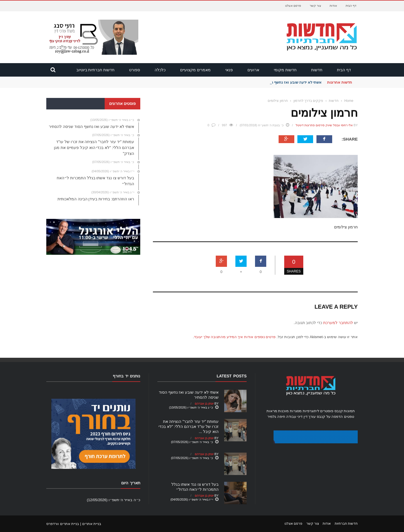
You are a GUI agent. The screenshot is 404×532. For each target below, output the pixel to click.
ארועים (253, 70)
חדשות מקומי (285, 70)
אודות (333, 6)
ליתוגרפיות (311, 411)
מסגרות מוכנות (290, 411)
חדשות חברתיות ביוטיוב (96, 70)
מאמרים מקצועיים (195, 70)
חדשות (317, 70)
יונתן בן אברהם (204, 403)
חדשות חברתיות (346, 524)
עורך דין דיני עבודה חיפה (296, 417)
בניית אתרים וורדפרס (63, 524)
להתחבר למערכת (338, 323)
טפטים (349, 417)
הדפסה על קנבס (330, 417)
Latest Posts (232, 376)
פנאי (229, 70)
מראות (272, 411)
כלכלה (160, 70)
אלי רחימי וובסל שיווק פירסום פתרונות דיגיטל (324, 125)
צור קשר (315, 6)
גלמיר (272, 417)
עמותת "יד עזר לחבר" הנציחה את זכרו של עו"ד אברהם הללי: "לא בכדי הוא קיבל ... (189, 426)
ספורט (135, 70)
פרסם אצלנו (293, 6)
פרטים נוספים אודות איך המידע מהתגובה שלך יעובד (235, 337)
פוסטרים (327, 411)
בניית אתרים (92, 524)
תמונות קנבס (345, 411)
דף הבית (351, 6)
